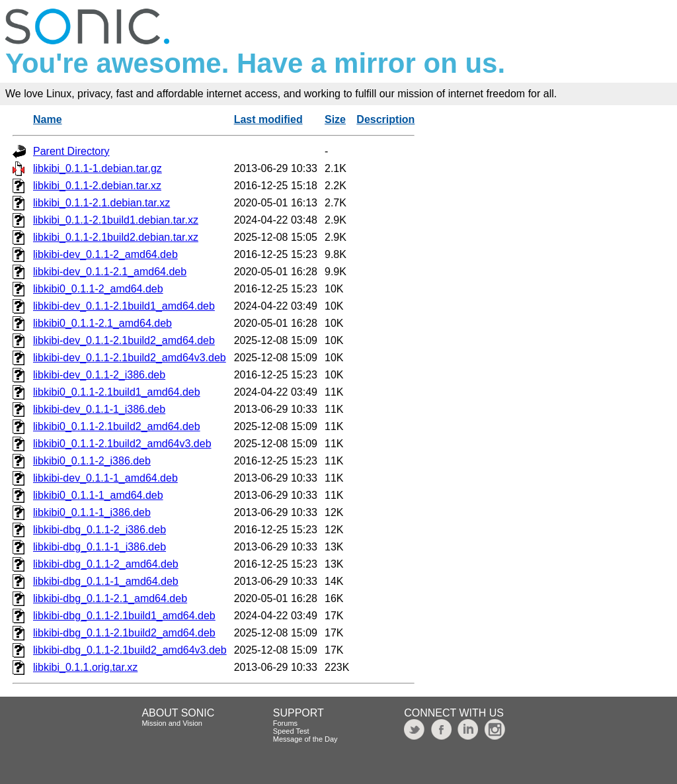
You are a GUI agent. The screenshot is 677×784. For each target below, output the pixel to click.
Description (385, 119)
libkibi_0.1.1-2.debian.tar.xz (97, 186)
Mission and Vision (172, 723)
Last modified (268, 119)
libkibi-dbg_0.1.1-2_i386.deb (100, 530)
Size (335, 119)
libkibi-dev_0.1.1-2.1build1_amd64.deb (124, 306)
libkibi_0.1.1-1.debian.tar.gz (98, 168)
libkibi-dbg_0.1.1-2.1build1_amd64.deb (124, 616)
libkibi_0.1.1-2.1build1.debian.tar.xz (116, 220)
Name (48, 119)
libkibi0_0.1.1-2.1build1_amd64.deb (117, 392)
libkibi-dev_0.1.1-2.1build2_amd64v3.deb (130, 358)
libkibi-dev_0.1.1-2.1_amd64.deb (110, 272)
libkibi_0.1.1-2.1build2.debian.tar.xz (116, 237)
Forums (285, 723)
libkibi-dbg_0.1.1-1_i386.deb (100, 547)
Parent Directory (71, 151)
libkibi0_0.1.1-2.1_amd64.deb (102, 323)
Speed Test (291, 731)
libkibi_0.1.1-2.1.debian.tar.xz (101, 203)
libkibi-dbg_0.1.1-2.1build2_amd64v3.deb (130, 650)
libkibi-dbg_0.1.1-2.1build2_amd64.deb (124, 633)
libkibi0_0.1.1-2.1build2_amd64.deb (117, 426)
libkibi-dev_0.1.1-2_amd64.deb (105, 254)
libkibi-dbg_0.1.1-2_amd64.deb (106, 564)
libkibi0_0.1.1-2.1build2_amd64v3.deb (122, 444)
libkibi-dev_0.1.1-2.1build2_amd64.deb (124, 340)
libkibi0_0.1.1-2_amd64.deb (98, 289)
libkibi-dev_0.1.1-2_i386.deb (99, 375)
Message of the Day (305, 739)
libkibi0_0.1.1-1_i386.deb (92, 512)
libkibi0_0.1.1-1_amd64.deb (98, 495)
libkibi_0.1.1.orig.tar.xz (85, 667)
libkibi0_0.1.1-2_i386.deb (92, 461)
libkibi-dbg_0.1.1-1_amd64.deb (106, 581)
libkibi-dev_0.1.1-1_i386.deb (99, 409)
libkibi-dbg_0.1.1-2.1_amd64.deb (110, 598)
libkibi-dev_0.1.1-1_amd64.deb (105, 478)
